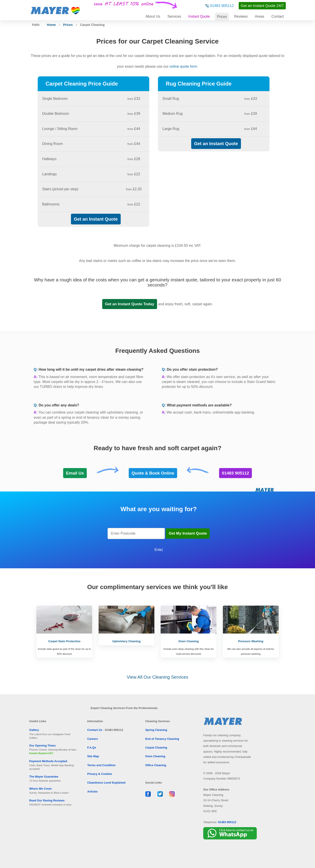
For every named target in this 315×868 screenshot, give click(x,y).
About (153, 16)
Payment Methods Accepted (48, 761)
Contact (278, 16)
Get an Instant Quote (96, 219)
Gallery (34, 730)
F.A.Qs (92, 748)
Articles (92, 792)
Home (51, 25)
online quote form (183, 66)
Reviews (241, 16)
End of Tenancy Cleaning (162, 739)
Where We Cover (40, 789)
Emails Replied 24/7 (41, 753)
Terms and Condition (101, 765)
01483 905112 (222, 6)
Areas (260, 16)
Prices (222, 17)
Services (174, 16)
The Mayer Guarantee (44, 777)
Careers (93, 739)
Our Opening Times (42, 746)
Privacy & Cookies (100, 774)
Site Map (93, 756)
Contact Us (95, 730)
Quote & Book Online (153, 473)
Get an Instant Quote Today (130, 304)
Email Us (75, 473)
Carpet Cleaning (156, 748)
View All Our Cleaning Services (157, 677)
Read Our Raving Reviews (47, 800)
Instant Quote (199, 16)
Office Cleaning (156, 765)
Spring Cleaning (156, 730)
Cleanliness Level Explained (106, 783)
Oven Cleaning (155, 756)
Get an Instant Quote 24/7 (262, 6)
